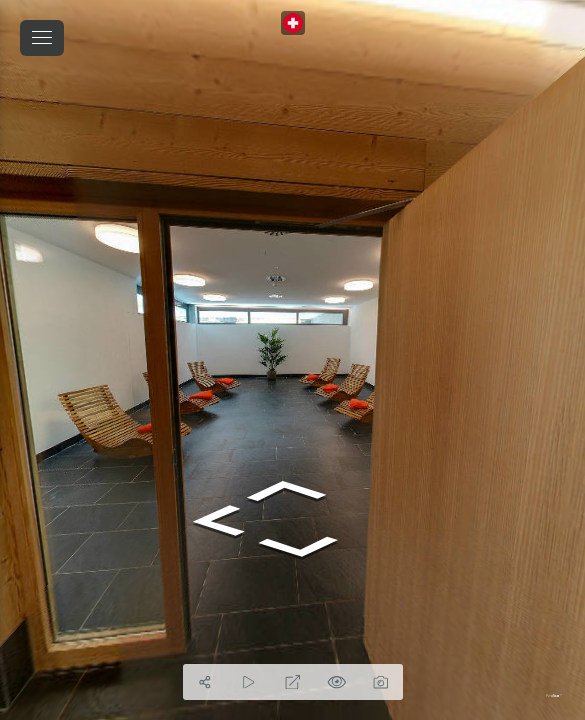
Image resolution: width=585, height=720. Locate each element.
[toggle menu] (42, 38)
